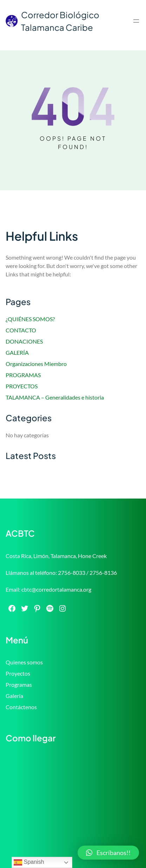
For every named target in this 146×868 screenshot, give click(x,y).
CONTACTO (21, 330)
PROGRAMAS (23, 375)
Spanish (29, 862)
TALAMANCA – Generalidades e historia (55, 397)
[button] (108, 853)
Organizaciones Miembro (36, 364)
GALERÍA (17, 352)
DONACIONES (24, 341)
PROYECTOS (22, 386)
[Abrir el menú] (136, 21)
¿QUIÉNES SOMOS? (30, 319)
